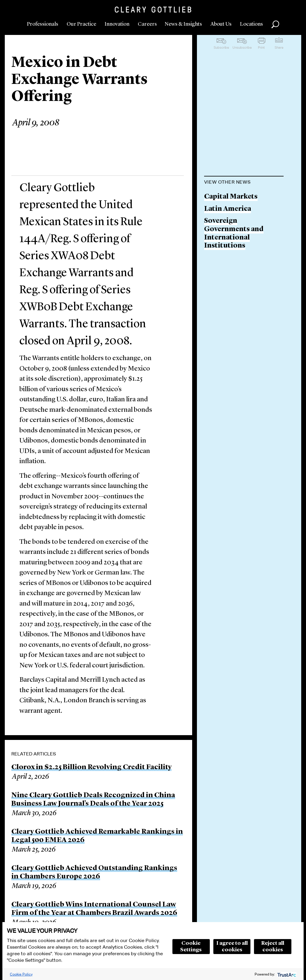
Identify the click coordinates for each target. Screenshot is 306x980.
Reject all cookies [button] (273, 947)
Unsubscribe (242, 47)
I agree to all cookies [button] (232, 947)
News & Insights (183, 24)
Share (279, 47)
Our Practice (81, 24)
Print (261, 47)
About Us (221, 24)
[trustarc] (286, 974)
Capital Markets (231, 197)
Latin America (228, 209)
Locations (251, 24)
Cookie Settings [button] (191, 947)
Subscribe (221, 47)
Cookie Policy (21, 974)
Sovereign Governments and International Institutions (234, 234)
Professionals (43, 24)
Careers (147, 24)
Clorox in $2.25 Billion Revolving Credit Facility (91, 767)
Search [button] (275, 24)
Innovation (117, 24)
